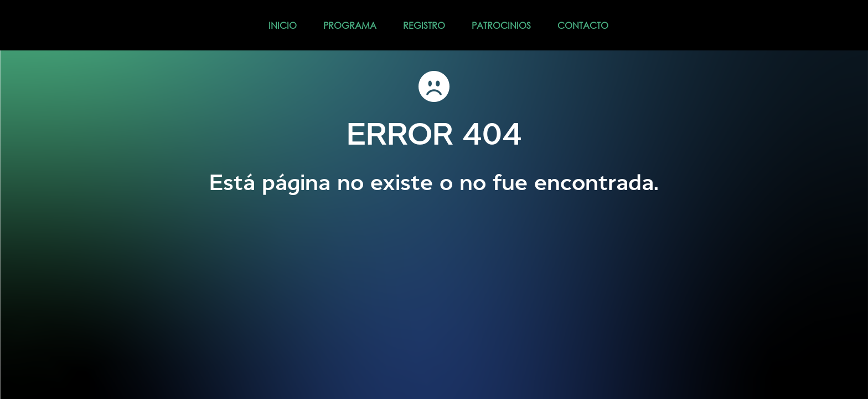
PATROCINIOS (501, 25)
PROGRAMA (350, 25)
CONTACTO (583, 25)
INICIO (283, 25)
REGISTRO (424, 25)
